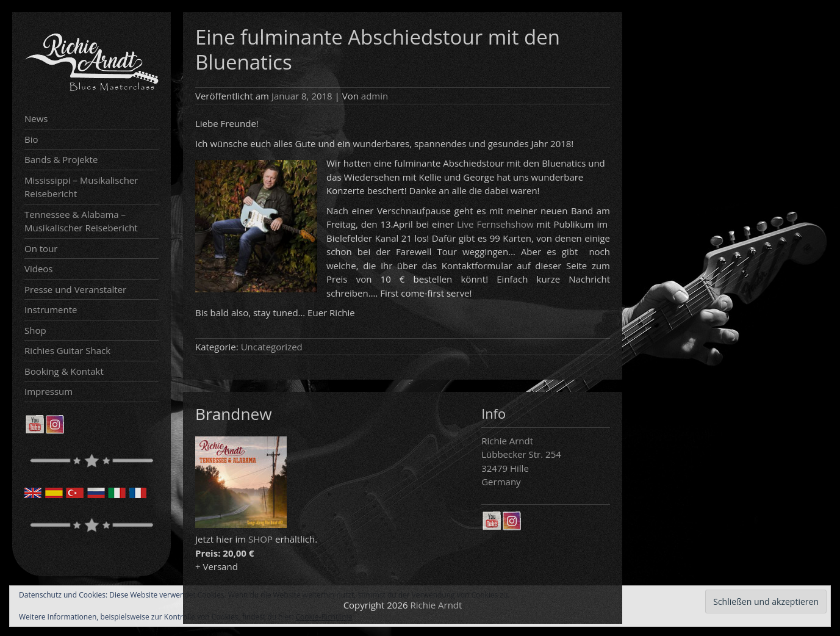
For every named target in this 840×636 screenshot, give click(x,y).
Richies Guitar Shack (67, 350)
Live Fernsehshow (495, 224)
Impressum (48, 391)
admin (375, 96)
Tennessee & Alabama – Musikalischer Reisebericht (81, 221)
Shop (35, 330)
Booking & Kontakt (64, 371)
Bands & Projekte (61, 159)
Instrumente (51, 309)
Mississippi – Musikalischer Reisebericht (81, 187)
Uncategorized (272, 347)
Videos (39, 269)
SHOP (260, 539)
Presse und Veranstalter (75, 289)
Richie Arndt (436, 605)
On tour (41, 248)
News (36, 118)
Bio (31, 139)
